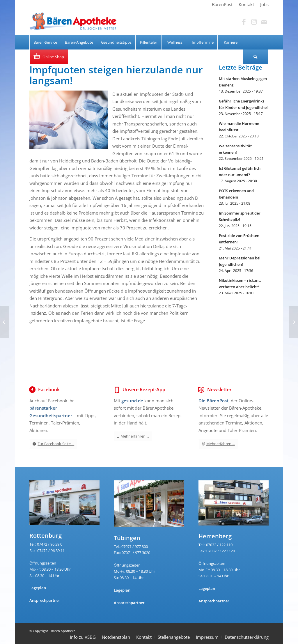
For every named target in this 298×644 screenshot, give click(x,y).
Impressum (207, 637)
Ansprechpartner (45, 600)
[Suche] (256, 57)
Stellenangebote (174, 637)
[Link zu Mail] (264, 22)
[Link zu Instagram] (254, 22)
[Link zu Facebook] (244, 22)
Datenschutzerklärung (247, 637)
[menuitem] (222, 4)
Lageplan (38, 588)
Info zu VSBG (83, 637)
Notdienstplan (116, 637)
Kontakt (144, 637)
